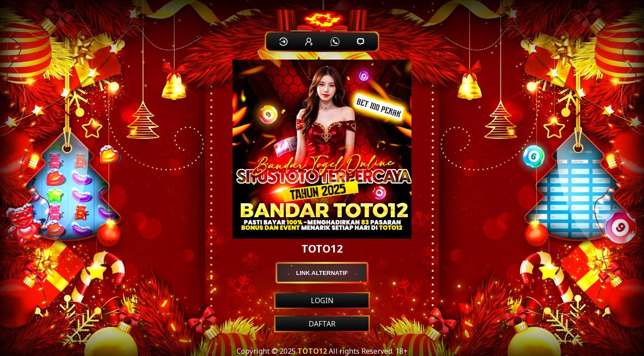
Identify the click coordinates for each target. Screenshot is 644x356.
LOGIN (322, 300)
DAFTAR (322, 324)
